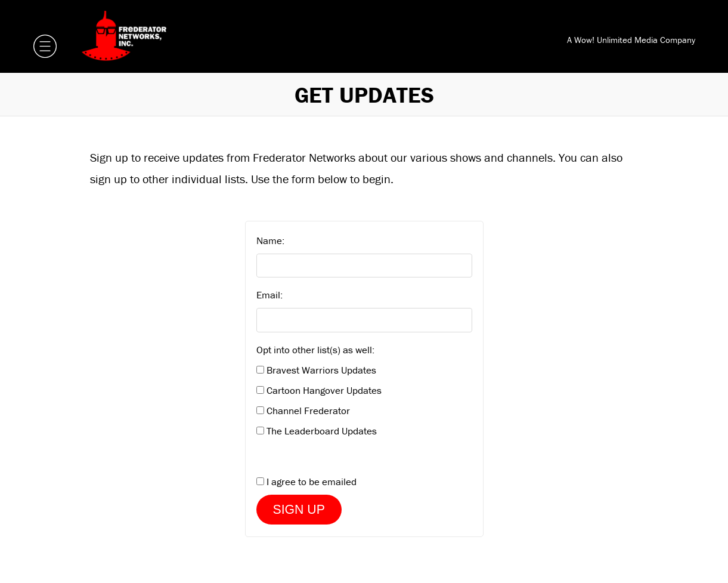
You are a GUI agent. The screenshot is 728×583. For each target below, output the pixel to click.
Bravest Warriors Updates (321, 370)
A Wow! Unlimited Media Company (631, 40)
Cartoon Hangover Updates (324, 390)
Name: (270, 240)
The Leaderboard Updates (322, 431)
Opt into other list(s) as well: (315, 350)
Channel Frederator (308, 411)
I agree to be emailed (312, 482)
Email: (269, 295)
